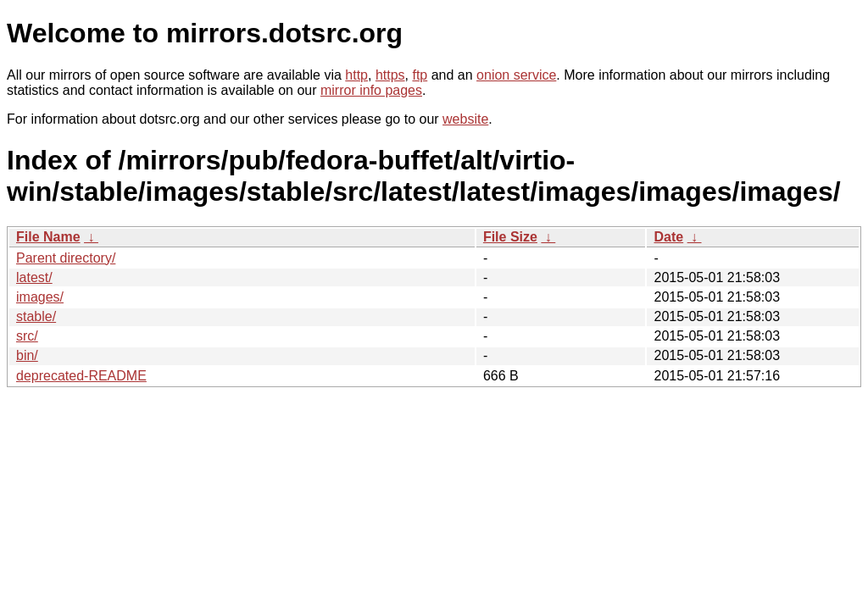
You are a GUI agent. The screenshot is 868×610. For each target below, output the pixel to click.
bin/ (27, 355)
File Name (48, 237)
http (356, 75)
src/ (27, 336)
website (465, 119)
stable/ (36, 316)
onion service (516, 75)
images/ (40, 297)
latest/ (34, 277)
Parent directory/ (66, 258)
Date (668, 237)
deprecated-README (81, 376)
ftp (420, 75)
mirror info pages (371, 90)
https (390, 75)
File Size (510, 237)
